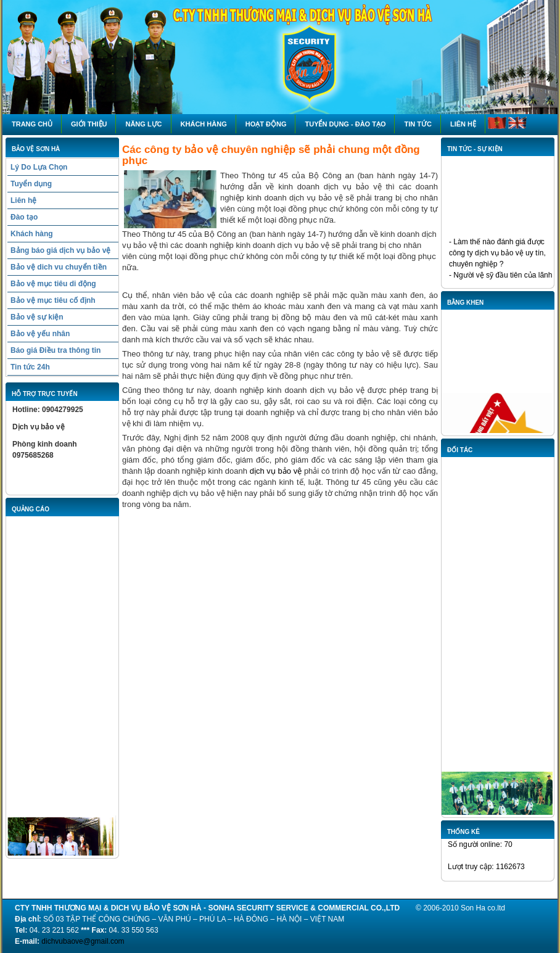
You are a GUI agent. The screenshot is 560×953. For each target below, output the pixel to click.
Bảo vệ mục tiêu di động (53, 284)
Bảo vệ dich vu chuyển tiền (59, 267)
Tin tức (418, 124)
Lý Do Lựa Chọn (39, 167)
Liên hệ (463, 124)
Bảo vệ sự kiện (37, 317)
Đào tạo (24, 217)
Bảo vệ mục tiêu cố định (53, 300)
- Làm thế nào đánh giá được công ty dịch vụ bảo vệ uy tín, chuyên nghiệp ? (497, 254)
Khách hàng (204, 124)
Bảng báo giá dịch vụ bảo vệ (60, 250)
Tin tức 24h (30, 367)
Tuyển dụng (31, 184)
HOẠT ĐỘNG (266, 124)
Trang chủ (32, 124)
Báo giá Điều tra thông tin (56, 350)
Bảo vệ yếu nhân (40, 334)
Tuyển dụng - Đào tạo (345, 124)
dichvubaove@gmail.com (83, 941)
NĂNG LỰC (143, 124)
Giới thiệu (89, 124)
